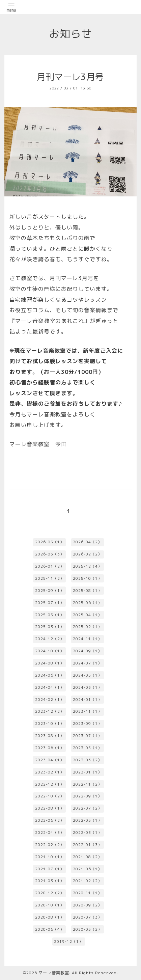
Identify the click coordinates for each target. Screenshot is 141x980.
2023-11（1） (87, 711)
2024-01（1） (87, 700)
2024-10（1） (50, 651)
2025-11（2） (50, 578)
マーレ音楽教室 (54, 973)
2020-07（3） (87, 917)
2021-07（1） (50, 869)
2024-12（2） (50, 639)
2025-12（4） (87, 566)
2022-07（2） (87, 808)
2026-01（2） (50, 566)
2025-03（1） (50, 627)
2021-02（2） (87, 881)
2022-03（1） (87, 833)
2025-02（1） (87, 627)
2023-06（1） (50, 748)
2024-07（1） (87, 663)
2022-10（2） (50, 796)
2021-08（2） (87, 857)
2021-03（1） (50, 881)
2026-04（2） (87, 542)
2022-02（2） (50, 845)
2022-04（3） (50, 833)
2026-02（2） (87, 554)
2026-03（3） (50, 554)
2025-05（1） (50, 615)
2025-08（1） (87, 591)
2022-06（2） (50, 820)
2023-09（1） (87, 724)
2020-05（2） (87, 929)
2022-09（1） (87, 796)
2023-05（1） (87, 748)
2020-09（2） (87, 905)
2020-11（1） (87, 893)
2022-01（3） (87, 845)
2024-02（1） (50, 700)
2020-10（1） (50, 905)
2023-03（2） (87, 760)
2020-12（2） (50, 893)
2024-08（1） (50, 663)
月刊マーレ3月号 (70, 77)
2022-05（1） (87, 820)
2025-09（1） (50, 591)
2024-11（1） (87, 639)
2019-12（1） (68, 942)
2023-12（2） (50, 711)
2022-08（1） (50, 808)
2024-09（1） (87, 651)
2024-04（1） (50, 687)
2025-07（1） (50, 603)
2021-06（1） (87, 869)
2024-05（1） (87, 675)
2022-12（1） (50, 784)
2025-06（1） (87, 603)
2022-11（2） (87, 784)
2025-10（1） (87, 578)
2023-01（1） (87, 772)
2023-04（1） (50, 760)
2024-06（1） (50, 675)
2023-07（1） (87, 736)
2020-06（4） (50, 929)
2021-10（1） (50, 857)
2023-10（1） (50, 724)
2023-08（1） (50, 736)
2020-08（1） (50, 917)
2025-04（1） (87, 615)
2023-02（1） (50, 772)
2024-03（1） (87, 687)
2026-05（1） (50, 542)
